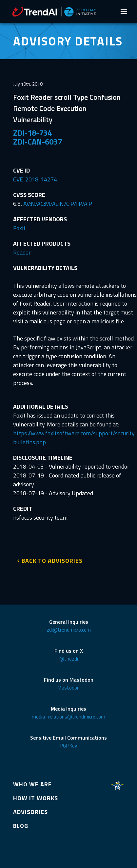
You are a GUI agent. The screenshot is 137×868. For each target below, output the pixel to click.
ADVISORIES (30, 812)
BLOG (21, 826)
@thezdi (69, 659)
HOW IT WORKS (36, 798)
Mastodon (69, 688)
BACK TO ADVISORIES (52, 561)
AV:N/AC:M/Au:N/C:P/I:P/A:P (58, 204)
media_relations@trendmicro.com (68, 717)
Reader (22, 252)
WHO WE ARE (32, 784)
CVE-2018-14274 (35, 179)
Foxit (19, 228)
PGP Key (69, 746)
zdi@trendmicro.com (69, 630)
